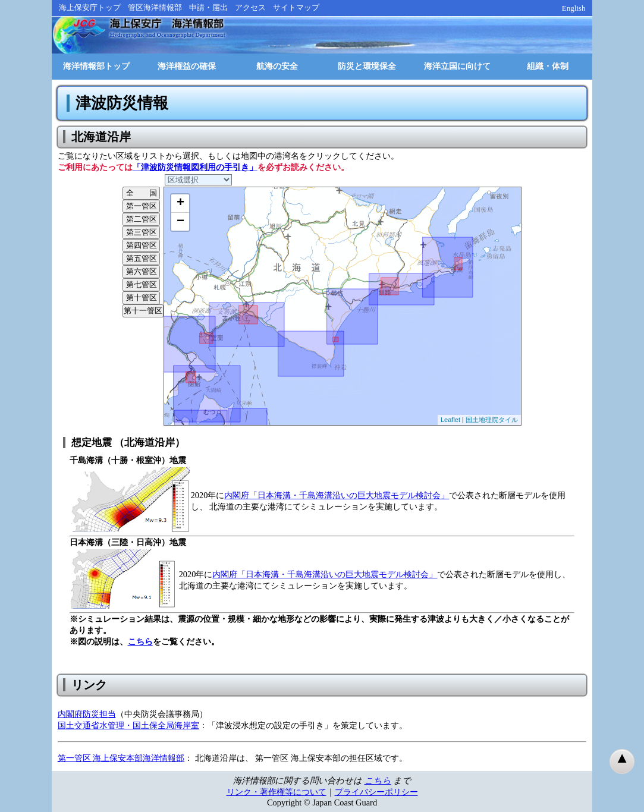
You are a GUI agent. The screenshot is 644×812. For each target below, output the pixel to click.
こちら (140, 641)
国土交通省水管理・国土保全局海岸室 (128, 725)
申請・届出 (208, 7)
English (574, 8)
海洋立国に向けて (457, 66)
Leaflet (450, 420)
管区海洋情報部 (155, 7)
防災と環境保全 (367, 66)
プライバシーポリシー (376, 792)
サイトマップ (296, 7)
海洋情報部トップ (96, 66)
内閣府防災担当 (87, 714)
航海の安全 (277, 66)
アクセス (250, 7)
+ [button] (180, 203)
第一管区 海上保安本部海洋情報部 (121, 758)
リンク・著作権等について (277, 792)
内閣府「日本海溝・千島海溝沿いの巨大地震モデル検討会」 (337, 495)
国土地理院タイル (492, 420)
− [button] (180, 222)
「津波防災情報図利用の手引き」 (195, 167)
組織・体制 (548, 66)
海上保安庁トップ (90, 7)
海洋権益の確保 (187, 66)
